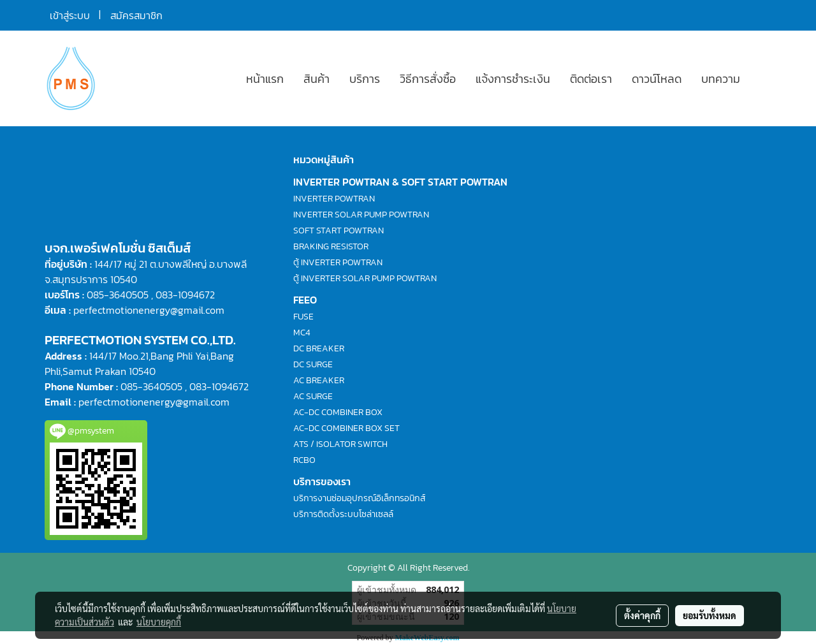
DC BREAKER (319, 348)
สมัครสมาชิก (136, 15)
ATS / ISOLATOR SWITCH (340, 444)
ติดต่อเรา (591, 79)
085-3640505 (118, 295)
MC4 (302, 333)
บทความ (721, 79)
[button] (761, 78)
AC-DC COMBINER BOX (338, 412)
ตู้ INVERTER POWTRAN (338, 262)
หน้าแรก (265, 79)
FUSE (303, 317)
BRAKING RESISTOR (331, 246)
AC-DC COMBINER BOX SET (346, 428)
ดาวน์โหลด (657, 79)
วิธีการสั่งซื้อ (428, 79)
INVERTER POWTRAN (334, 199)
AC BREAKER (319, 380)
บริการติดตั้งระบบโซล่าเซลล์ (343, 514)
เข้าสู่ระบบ (70, 15)
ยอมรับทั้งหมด (710, 615)
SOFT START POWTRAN (339, 231)
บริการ (365, 79)
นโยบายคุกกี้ (159, 622)
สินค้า (317, 79)
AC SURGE (313, 396)
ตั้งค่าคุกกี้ (642, 615)
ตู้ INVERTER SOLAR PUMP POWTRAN (365, 278)
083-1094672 (185, 295)
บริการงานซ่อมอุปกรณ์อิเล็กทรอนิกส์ (359, 498)
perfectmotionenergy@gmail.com (149, 310)
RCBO (304, 460)
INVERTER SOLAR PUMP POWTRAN (361, 215)
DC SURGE (313, 364)
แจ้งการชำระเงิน (513, 79)
